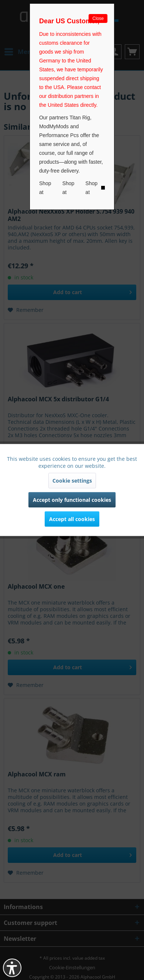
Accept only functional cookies (72, 500)
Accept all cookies (72, 519)
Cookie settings (72, 481)
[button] (12, 968)
